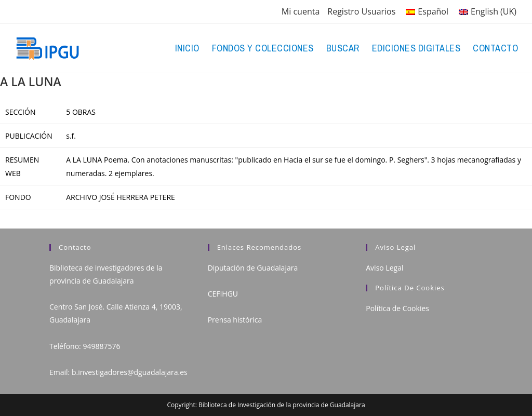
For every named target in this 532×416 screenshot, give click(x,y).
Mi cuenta (301, 11)
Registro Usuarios (361, 11)
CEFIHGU (223, 294)
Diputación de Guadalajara (253, 268)
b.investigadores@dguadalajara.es (130, 372)
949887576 (101, 346)
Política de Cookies (397, 308)
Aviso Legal (384, 268)
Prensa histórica (235, 320)
